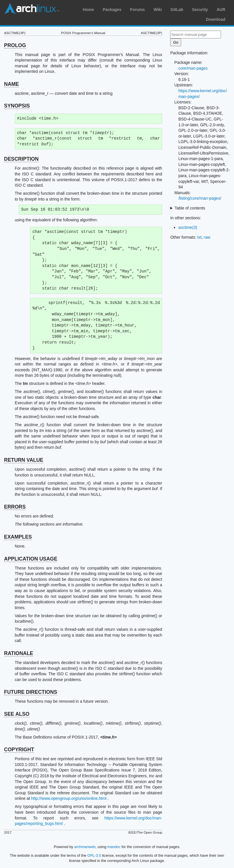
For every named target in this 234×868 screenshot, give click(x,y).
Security (200, 10)
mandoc (114, 847)
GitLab (177, 10)
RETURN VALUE (24, 460)
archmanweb (85, 847)
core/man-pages (193, 68)
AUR (221, 10)
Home (89, 10)
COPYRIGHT (19, 750)
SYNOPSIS (17, 106)
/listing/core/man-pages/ (200, 198)
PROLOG (15, 45)
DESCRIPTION (21, 159)
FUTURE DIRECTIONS (31, 692)
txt (199, 237)
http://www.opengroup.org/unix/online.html (69, 798)
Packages (112, 10)
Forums (137, 10)
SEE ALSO (17, 714)
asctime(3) (188, 227)
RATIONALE (19, 653)
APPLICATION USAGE (31, 559)
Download (216, 19)
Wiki (158, 10)
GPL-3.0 (94, 855)
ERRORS (15, 507)
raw (207, 237)
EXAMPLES (18, 537)
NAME (12, 84)
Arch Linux (32, 9)
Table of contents (190, 208)
